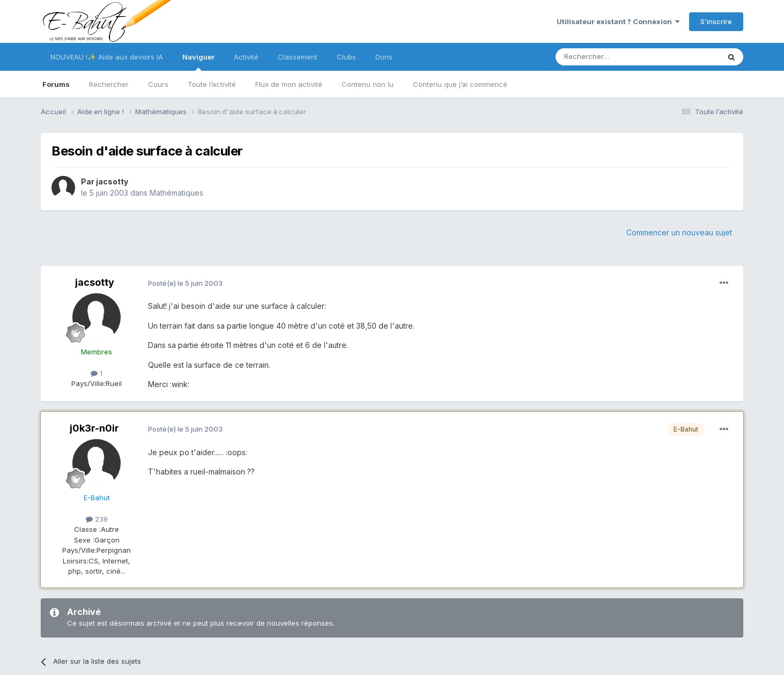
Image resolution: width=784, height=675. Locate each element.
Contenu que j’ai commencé (460, 84)
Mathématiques (176, 193)
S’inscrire (716, 21)
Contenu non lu (368, 84)
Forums (56, 84)
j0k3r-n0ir (94, 428)
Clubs (346, 57)
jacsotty (112, 181)
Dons (384, 57)
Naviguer (198, 62)
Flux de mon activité (289, 84)
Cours (158, 84)
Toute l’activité (212, 84)
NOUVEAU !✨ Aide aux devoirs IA (107, 57)
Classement (298, 57)
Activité (246, 57)
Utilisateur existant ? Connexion (618, 21)
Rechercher (109, 84)
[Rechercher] (614, 57)
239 (97, 519)
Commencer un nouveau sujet (679, 232)
